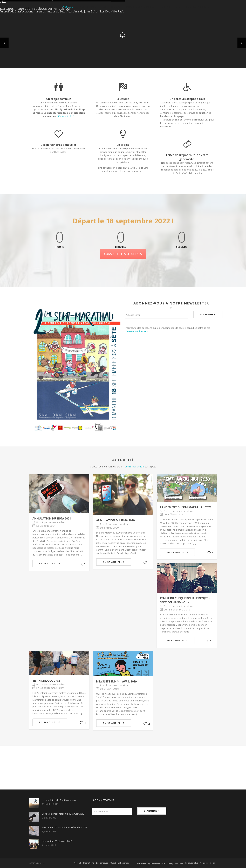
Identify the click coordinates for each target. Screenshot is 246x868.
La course (123, 99)
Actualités (141, 864)
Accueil (68, 7)
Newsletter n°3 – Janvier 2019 (57, 841)
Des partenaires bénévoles (59, 145)
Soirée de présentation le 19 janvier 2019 (63, 814)
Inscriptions (88, 7)
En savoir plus (170, 7)
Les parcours (111, 7)
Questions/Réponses (140, 7)
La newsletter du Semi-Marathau (59, 800)
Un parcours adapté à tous (187, 99)
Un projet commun (59, 99)
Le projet (123, 145)
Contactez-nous (198, 7)
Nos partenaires (176, 864)
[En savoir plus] (66, 116)
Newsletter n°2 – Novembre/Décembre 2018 (65, 827)
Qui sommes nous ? (157, 864)
